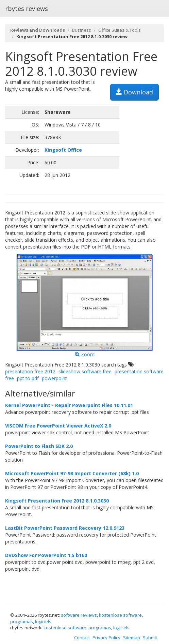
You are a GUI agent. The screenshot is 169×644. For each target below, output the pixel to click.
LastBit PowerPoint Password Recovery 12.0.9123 (65, 528)
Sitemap (132, 638)
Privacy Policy (106, 638)
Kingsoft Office (63, 150)
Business (82, 30)
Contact (82, 638)
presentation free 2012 (30, 371)
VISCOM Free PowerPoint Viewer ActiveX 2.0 (58, 426)
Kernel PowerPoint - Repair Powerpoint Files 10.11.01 (69, 405)
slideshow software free (85, 371)
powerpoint (54, 378)
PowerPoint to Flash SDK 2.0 (39, 446)
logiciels (43, 621)
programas (22, 621)
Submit (150, 638)
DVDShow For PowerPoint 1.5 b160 (46, 555)
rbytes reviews (27, 9)
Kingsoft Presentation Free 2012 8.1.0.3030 (57, 501)
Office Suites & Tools (120, 30)
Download (134, 92)
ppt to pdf (28, 378)
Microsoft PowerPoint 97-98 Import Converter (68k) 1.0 (72, 473)
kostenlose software (120, 615)
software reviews (79, 615)
